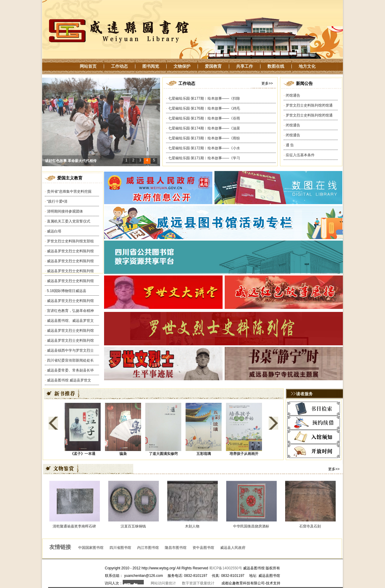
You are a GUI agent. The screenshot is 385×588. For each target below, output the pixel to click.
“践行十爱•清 (57, 201)
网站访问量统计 (163, 583)
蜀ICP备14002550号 (225, 568)
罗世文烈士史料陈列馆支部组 (70, 241)
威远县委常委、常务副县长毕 (70, 370)
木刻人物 (192, 526)
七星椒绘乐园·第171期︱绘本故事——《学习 (204, 158)
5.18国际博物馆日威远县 (67, 291)
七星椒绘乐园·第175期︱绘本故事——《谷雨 (204, 118)
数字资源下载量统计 (198, 583)
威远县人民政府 (233, 548)
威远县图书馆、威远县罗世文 (70, 321)
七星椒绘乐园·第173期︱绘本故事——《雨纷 (204, 138)
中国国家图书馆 (91, 548)
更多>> (267, 83)
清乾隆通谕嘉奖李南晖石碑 (74, 526)
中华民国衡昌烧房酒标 (251, 526)
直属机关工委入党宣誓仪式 (69, 221)
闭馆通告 (293, 95)
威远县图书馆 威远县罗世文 (69, 380)
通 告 (290, 145)
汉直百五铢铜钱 (133, 526)
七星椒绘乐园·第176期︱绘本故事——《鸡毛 (204, 108)
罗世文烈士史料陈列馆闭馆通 (309, 105)
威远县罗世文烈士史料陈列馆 (70, 251)
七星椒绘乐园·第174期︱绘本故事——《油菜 (204, 128)
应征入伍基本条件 (300, 155)
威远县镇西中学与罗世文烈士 (70, 350)
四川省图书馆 (120, 548)
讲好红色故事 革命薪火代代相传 (71, 165)
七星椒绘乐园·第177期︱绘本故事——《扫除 (204, 98)
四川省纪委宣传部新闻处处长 (70, 360)
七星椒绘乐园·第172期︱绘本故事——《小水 (204, 148)
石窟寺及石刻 (310, 526)
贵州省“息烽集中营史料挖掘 (69, 191)
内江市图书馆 (148, 548)
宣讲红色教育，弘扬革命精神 (70, 311)
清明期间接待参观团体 (65, 211)
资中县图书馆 (203, 548)
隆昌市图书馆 (176, 548)
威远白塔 (54, 231)
